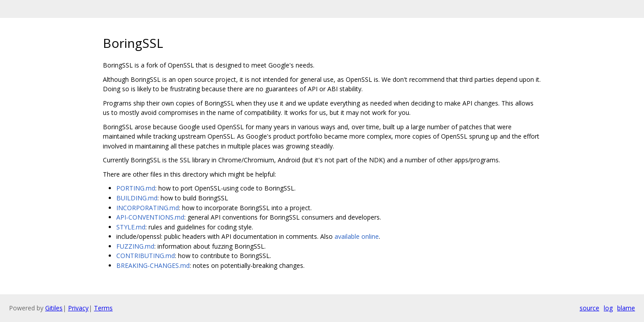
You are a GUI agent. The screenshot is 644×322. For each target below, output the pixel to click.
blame (626, 308)
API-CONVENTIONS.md (150, 217)
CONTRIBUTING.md (146, 256)
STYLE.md (131, 227)
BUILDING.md (137, 198)
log (608, 308)
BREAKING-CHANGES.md (153, 265)
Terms (103, 308)
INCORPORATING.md (148, 208)
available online (357, 236)
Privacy (78, 308)
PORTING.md (136, 188)
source (589, 308)
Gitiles (54, 308)
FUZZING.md (135, 246)
